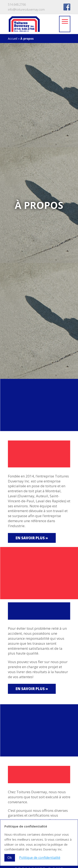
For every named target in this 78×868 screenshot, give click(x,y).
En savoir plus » (32, 538)
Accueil (13, 39)
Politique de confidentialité (40, 858)
